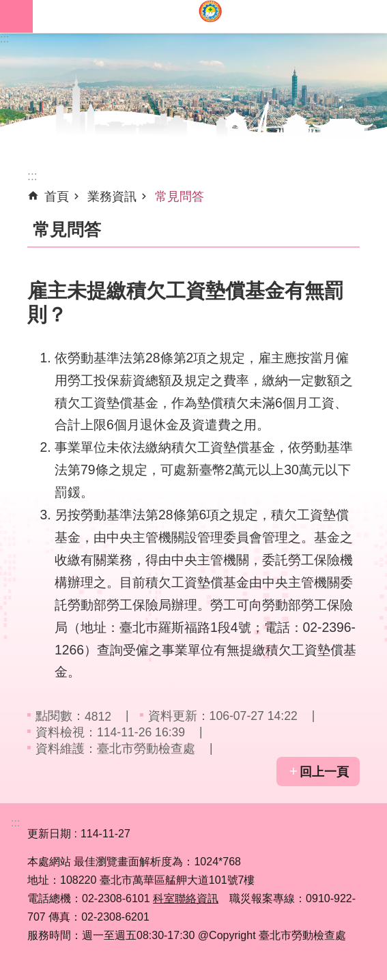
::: (4, 39)
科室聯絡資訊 (186, 898)
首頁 (57, 197)
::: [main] (32, 176)
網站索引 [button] (16, 16)
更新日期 (49, 834)
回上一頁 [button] (324, 772)
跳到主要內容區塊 (7, 7)
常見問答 (180, 197)
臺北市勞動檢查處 (210, 16)
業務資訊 (112, 197)
